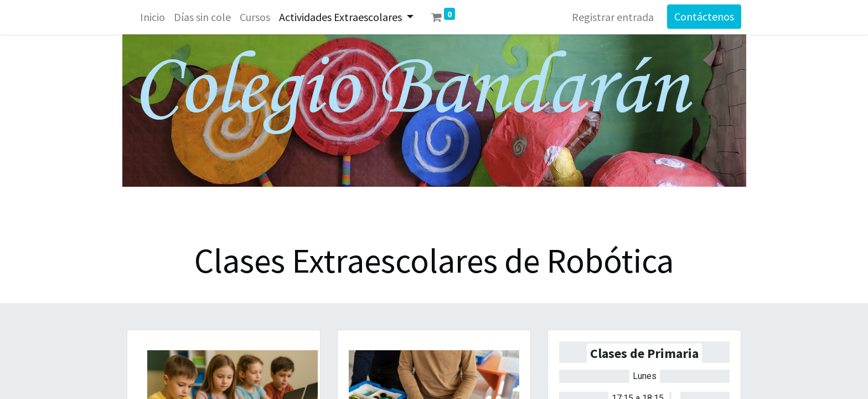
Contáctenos (704, 16)
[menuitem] (153, 17)
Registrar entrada (613, 17)
